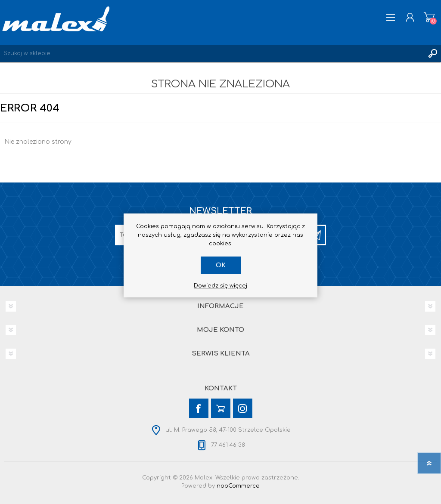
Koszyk (429, 17)
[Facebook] (199, 408)
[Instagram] (243, 408)
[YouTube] (221, 408)
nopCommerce (238, 486)
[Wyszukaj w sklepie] (212, 53)
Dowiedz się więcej (220, 286)
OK (221, 265)
